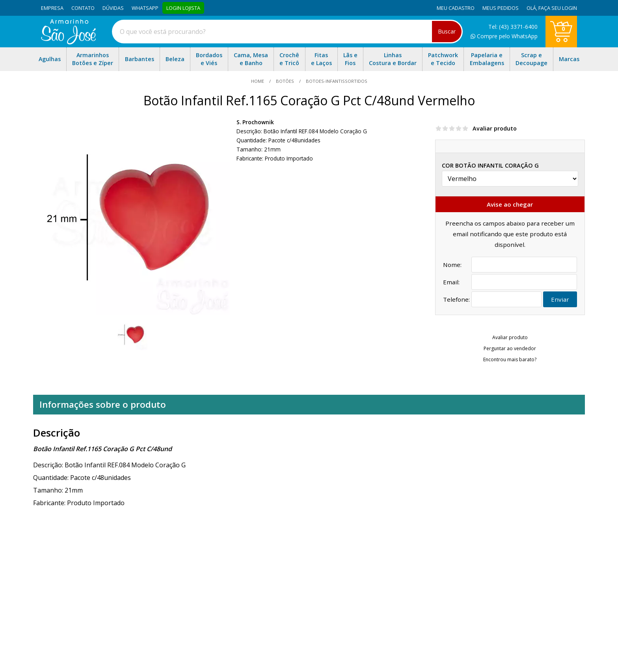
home (258, 81)
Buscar (447, 31)
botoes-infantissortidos (336, 81)
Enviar (560, 299)
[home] (68, 42)
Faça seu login (558, 8)
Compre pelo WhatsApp (504, 36)
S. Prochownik (255, 122)
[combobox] (287, 32)
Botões (285, 81)
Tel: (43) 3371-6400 (513, 27)
